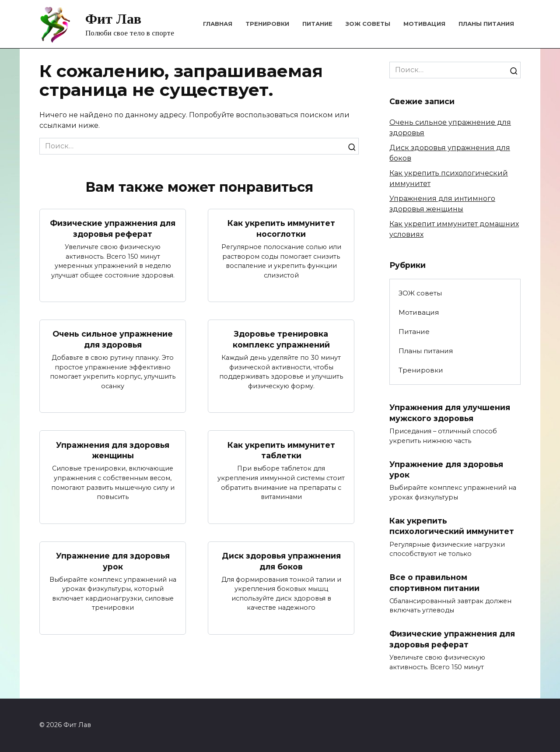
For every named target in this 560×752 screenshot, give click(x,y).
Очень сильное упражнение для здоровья (113, 339)
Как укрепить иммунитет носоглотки (281, 228)
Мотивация (424, 24)
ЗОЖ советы (368, 24)
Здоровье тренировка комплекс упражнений (281, 339)
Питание (317, 24)
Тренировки (267, 24)
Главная (218, 24)
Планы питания (486, 24)
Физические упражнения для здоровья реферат (113, 228)
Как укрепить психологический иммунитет (452, 526)
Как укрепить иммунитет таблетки (281, 450)
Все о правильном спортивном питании (434, 583)
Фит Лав (113, 19)
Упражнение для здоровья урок (113, 562)
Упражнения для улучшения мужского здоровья (450, 413)
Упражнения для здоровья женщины (113, 450)
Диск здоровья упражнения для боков (281, 562)
